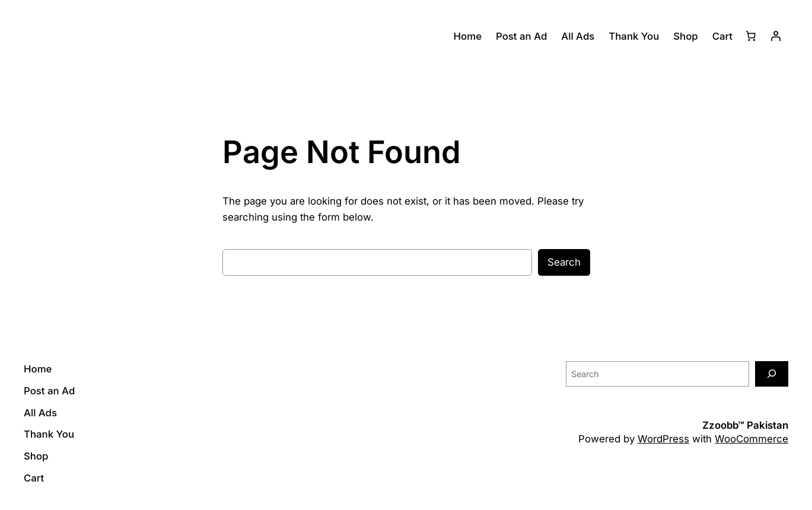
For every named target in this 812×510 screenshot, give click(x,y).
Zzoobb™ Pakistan (745, 425)
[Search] (772, 374)
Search (564, 262)
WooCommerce (752, 439)
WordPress (663, 439)
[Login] (776, 36)
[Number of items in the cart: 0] (751, 36)
